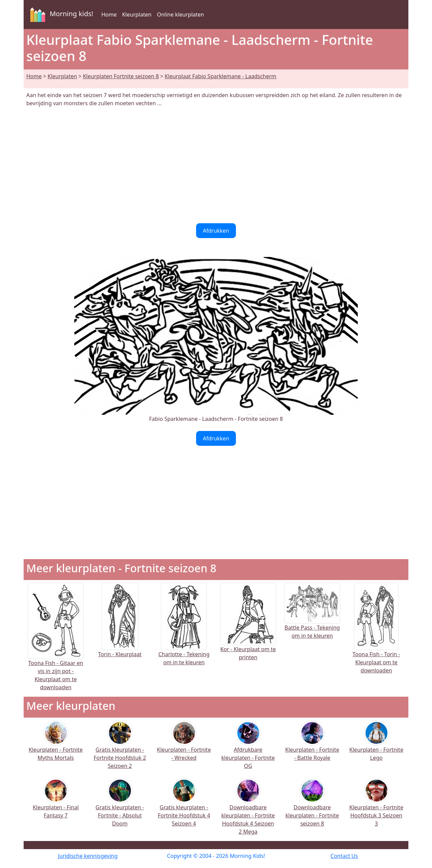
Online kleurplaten (181, 15)
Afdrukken (216, 231)
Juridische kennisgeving (88, 856)
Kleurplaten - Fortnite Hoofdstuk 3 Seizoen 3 (376, 807)
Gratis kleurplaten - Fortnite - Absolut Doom (120, 807)
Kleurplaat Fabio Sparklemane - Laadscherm (221, 76)
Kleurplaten (137, 15)
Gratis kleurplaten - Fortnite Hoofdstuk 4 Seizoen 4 (184, 807)
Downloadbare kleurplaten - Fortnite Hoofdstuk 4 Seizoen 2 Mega (248, 811)
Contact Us (344, 856)
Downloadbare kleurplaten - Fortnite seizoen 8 (312, 807)
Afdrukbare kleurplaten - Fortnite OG (248, 749)
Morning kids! (60, 15)
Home (109, 15)
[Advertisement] (216, 165)
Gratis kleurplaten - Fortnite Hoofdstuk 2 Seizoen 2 (120, 749)
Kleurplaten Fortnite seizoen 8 (121, 76)
